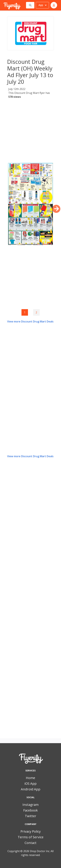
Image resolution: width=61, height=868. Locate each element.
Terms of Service (31, 837)
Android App (31, 789)
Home (30, 778)
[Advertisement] (30, 131)
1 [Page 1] (25, 312)
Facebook (30, 810)
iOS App (30, 783)
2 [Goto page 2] (36, 312)
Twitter (31, 816)
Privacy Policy (31, 831)
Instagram (30, 805)
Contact (30, 843)
